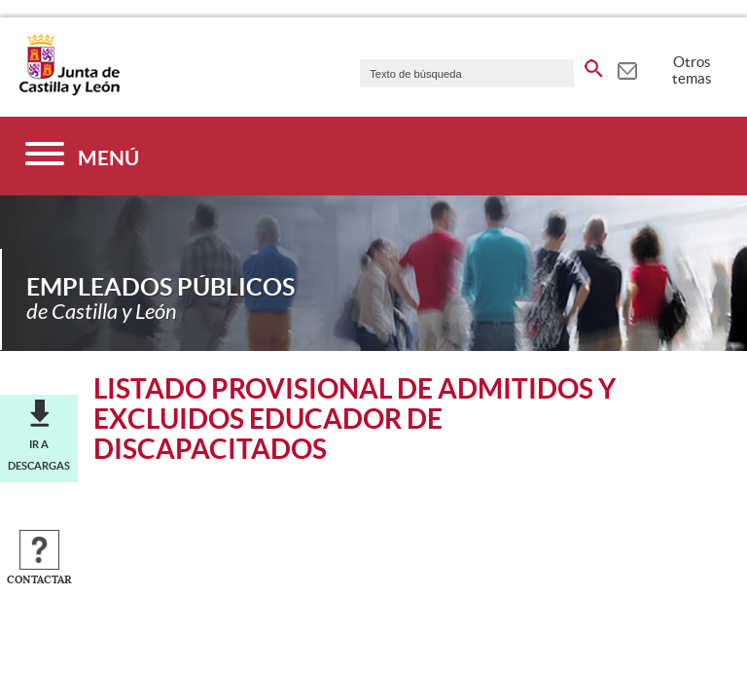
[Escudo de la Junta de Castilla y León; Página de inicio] (69, 91)
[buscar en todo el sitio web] (594, 65)
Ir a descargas (39, 455)
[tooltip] (627, 68)
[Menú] (82, 156)
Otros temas (692, 70)
